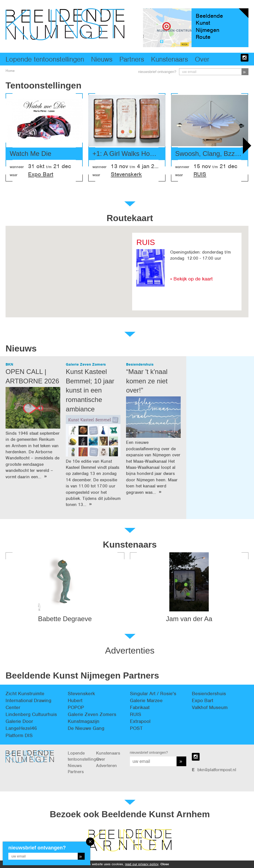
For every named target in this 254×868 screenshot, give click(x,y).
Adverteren (106, 766)
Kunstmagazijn (84, 721)
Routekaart (130, 218)
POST (136, 728)
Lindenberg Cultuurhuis (31, 714)
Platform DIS (19, 735)
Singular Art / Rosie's (153, 694)
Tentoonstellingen (43, 85)
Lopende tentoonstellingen (45, 59)
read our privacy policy (142, 864)
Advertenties (130, 651)
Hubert (75, 700)
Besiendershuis (140, 364)
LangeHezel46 (21, 728)
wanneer (17, 167)
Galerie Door (19, 721)
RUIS (200, 174)
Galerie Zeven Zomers (86, 364)
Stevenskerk (126, 174)
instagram (245, 58)
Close (165, 864)
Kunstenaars (169, 59)
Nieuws (102, 59)
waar (14, 175)
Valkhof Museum (210, 707)
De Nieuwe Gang (86, 728)
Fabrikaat (140, 707)
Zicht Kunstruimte (25, 694)
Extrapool (140, 721)
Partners (132, 59)
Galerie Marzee (146, 700)
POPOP (76, 707)
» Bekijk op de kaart (191, 279)
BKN (9, 364)
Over (202, 59)
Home (10, 71)
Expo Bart (41, 174)
